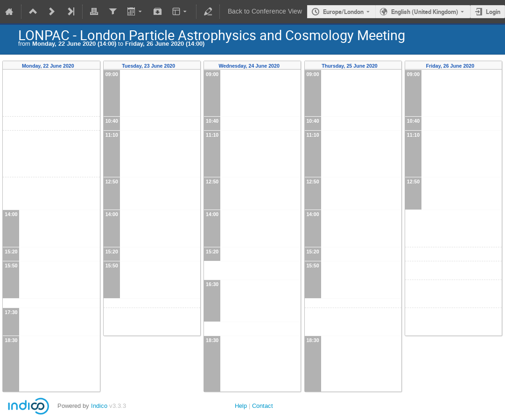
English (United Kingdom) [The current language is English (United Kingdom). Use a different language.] (425, 12)
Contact (263, 406)
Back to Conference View (265, 11)
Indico (99, 406)
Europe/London (343, 12)
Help (241, 406)
